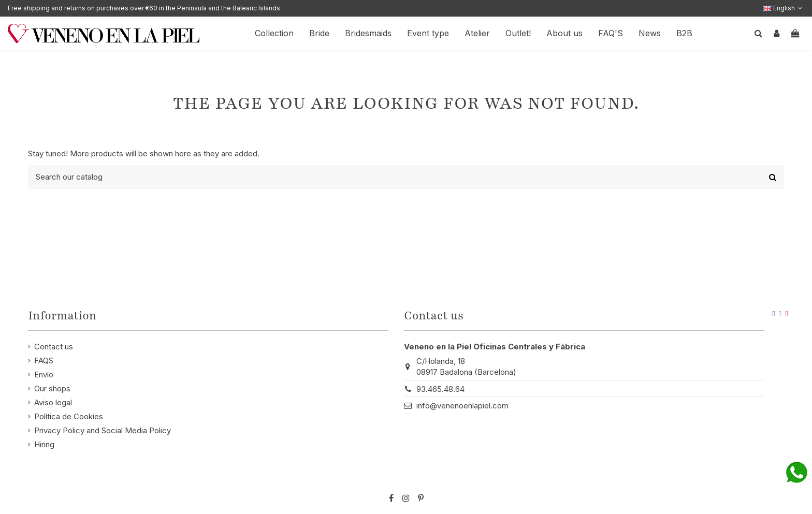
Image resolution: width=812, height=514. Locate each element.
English (784, 8)
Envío (44, 375)
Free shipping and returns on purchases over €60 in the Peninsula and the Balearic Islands (144, 8)
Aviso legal (53, 402)
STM (754, 481)
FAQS (44, 361)
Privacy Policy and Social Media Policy (103, 430)
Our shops (52, 388)
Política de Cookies (69, 416)
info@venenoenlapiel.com (462, 406)
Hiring (44, 444)
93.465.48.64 (440, 389)
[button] (564, 33)
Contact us (54, 347)
